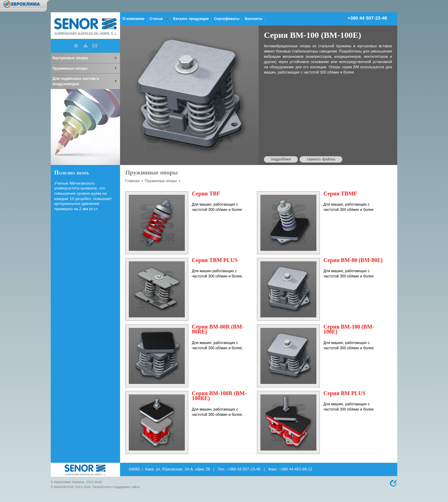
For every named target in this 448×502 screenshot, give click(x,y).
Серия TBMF (340, 194)
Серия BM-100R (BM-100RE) (219, 396)
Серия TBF (206, 194)
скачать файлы (321, 159)
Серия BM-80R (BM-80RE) (218, 329)
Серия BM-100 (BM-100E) (349, 329)
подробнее (281, 159)
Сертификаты (227, 19)
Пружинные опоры (161, 181)
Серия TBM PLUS (215, 260)
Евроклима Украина (69, 482)
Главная (132, 181)
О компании (134, 19)
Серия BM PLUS (344, 393)
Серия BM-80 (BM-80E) (353, 260)
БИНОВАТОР (64, 487)
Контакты (253, 19)
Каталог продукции (191, 19)
